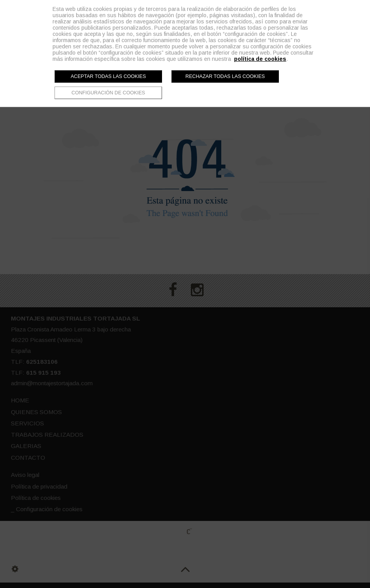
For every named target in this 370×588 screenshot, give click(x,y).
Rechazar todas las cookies (225, 76)
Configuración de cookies (108, 93)
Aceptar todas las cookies (108, 76)
